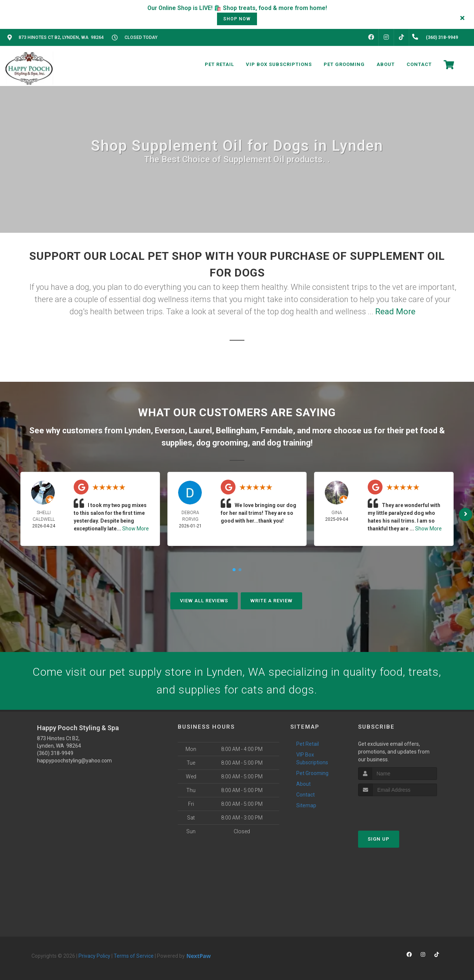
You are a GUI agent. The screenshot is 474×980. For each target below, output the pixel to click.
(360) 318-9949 (55, 753)
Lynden (138, 431)
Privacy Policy (94, 956)
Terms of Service (134, 956)
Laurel (200, 431)
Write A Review (271, 601)
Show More (136, 529)
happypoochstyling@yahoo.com (74, 761)
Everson (170, 431)
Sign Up (379, 839)
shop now (237, 19)
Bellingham (236, 431)
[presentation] (398, 810)
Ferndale (277, 431)
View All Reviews (204, 601)
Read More (395, 312)
